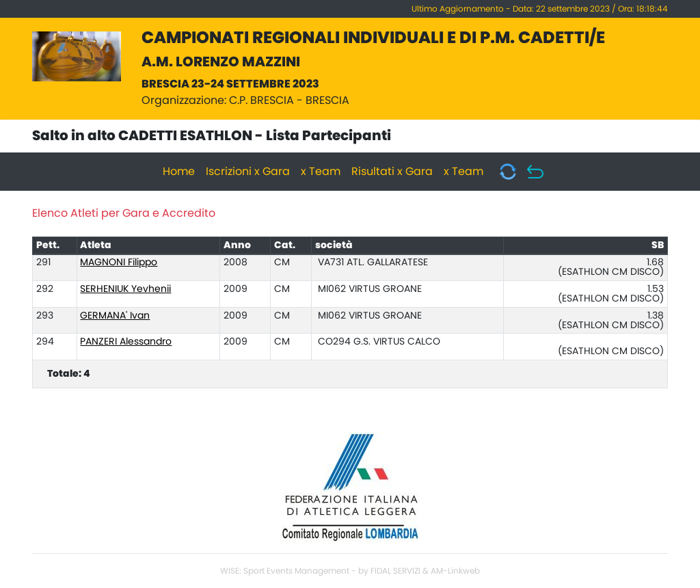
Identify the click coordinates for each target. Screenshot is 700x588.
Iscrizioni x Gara (248, 172)
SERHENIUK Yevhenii (125, 289)
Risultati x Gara (392, 172)
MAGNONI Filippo (119, 263)
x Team (321, 172)
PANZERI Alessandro (126, 342)
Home (179, 172)
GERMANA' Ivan (115, 316)
